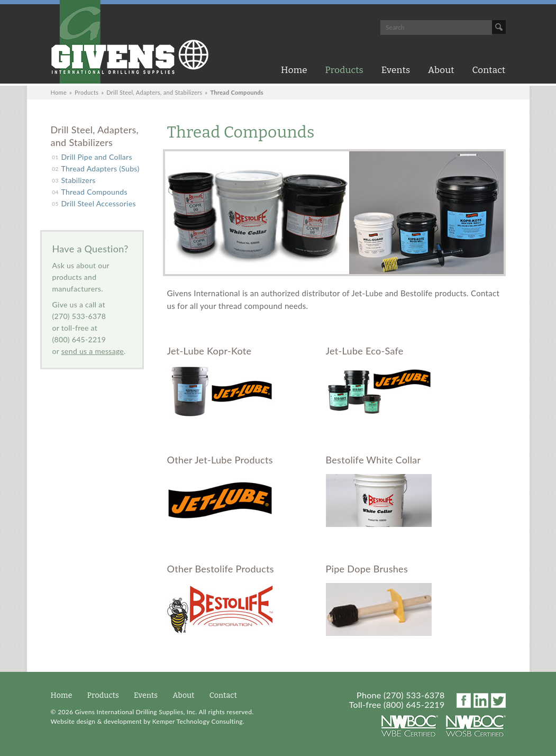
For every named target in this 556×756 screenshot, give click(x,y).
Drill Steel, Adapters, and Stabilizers (154, 92)
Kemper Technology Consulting (198, 721)
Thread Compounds (94, 192)
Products (344, 70)
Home (294, 70)
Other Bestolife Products (221, 569)
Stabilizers (79, 180)
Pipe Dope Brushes (367, 569)
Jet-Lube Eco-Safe (365, 351)
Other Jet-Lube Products (220, 460)
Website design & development (96, 721)
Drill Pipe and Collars (97, 157)
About (441, 70)
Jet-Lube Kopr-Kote (209, 351)
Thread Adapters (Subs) (101, 168)
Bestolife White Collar (373, 460)
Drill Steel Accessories (99, 203)
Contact (489, 70)
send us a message (93, 351)
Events (396, 70)
